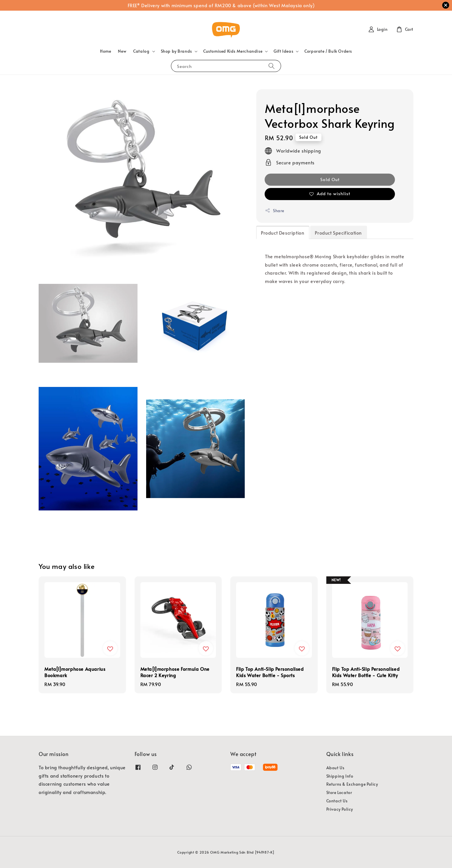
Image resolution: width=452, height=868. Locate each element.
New (122, 51)
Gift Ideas (283, 51)
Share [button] (275, 211)
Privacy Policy (340, 809)
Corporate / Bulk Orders (328, 51)
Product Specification (338, 233)
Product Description (282, 233)
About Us (335, 768)
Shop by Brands (176, 51)
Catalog (141, 51)
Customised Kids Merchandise (233, 51)
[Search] (272, 66)
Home (106, 51)
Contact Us (337, 801)
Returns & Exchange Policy (352, 784)
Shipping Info (340, 776)
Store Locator (339, 792)
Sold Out (330, 179)
